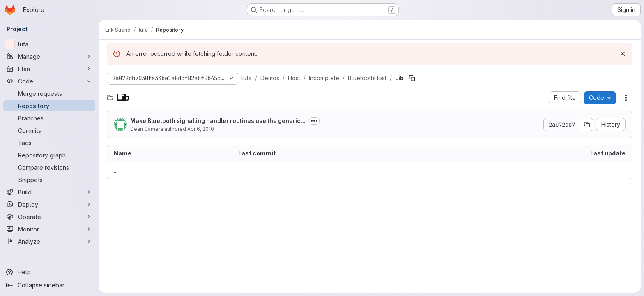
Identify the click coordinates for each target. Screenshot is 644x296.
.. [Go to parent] (115, 170)
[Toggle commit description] (314, 121)
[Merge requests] (49, 93)
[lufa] (49, 44)
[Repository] (49, 106)
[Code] (49, 81)
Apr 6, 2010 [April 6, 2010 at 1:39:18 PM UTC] (201, 129)
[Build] (49, 192)
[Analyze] (49, 241)
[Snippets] (49, 180)
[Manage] (49, 56)
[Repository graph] (49, 155)
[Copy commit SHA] (587, 125)
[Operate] (49, 217)
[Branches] (49, 118)
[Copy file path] (412, 78)
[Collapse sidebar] (49, 285)
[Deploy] (49, 204)
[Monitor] (49, 229)
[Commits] (49, 130)
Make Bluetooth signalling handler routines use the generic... (218, 121)
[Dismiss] (623, 54)
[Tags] (49, 143)
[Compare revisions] (49, 167)
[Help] (49, 272)
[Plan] (49, 69)
